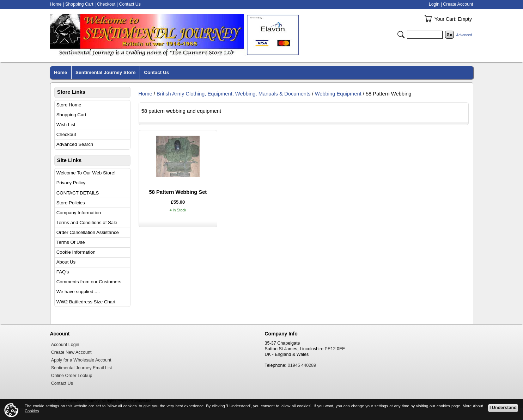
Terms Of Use (71, 242)
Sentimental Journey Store (105, 72)
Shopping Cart (71, 115)
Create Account (458, 4)
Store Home (69, 105)
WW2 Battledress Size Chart (86, 302)
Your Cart (428, 19)
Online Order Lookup (72, 376)
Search (401, 35)
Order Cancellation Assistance (88, 232)
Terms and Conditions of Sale (87, 223)
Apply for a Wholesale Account (81, 360)
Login (434, 4)
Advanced (464, 35)
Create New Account (71, 352)
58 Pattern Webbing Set (178, 192)
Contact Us (130, 4)
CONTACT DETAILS (78, 193)
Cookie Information (76, 252)
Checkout (66, 134)
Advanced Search (75, 144)
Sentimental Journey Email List (82, 368)
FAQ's (63, 272)
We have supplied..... (78, 292)
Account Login (65, 345)
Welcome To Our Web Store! (86, 173)
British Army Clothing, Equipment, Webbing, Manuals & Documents (233, 94)
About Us (66, 262)
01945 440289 (302, 365)
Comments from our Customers (89, 282)
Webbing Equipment (338, 94)
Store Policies (71, 203)
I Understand (503, 408)
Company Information (79, 213)
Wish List (66, 125)
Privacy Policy (71, 183)
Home (145, 94)
